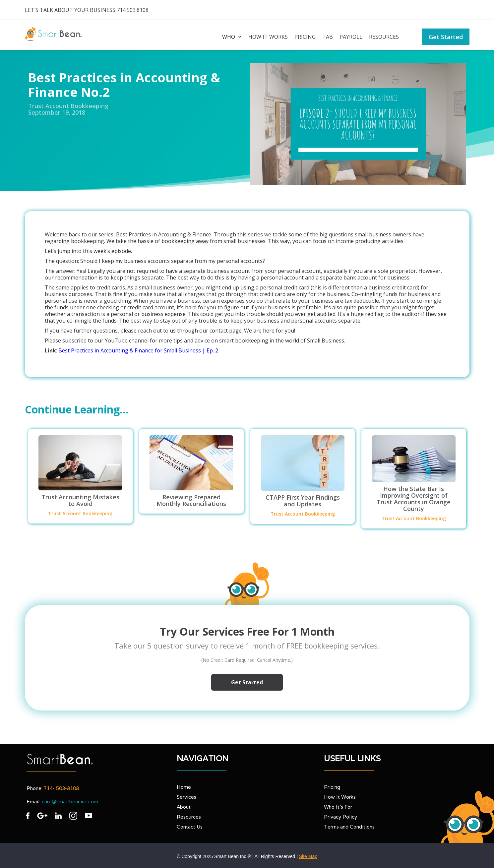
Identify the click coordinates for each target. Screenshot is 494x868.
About (184, 807)
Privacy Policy (340, 817)
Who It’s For (338, 807)
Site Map (308, 856)
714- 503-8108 (61, 788)
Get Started (446, 37)
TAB (328, 37)
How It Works (340, 797)
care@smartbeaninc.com (70, 802)
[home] (53, 34)
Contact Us (190, 827)
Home (184, 787)
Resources (384, 37)
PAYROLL (351, 37)
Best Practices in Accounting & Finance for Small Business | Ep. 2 (138, 350)
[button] (230, 37)
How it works (268, 37)
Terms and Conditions (349, 827)
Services (186, 797)
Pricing (305, 37)
